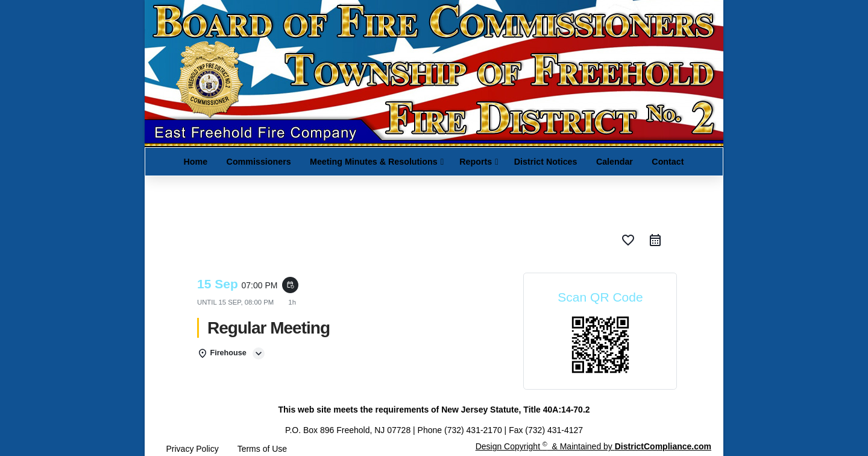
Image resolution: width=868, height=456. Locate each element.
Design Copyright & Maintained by (593, 446)
